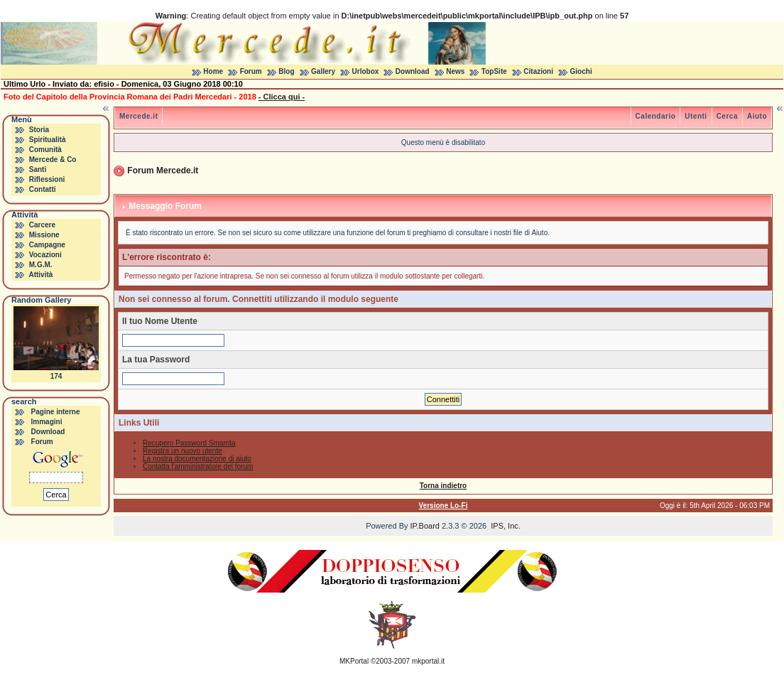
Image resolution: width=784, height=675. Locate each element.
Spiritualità (48, 140)
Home (213, 71)
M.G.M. (41, 265)
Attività (40, 275)
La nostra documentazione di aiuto (197, 459)
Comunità (45, 150)
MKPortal (354, 661)
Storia (39, 130)
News (455, 71)
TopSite (494, 71)
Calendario (656, 116)
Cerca (727, 116)
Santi (38, 169)
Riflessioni (47, 179)
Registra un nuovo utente (183, 451)
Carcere (42, 225)
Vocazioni (45, 255)
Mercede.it (138, 116)
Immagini (47, 422)
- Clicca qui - (282, 97)
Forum (251, 71)
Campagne (47, 245)
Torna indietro (443, 486)
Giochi (581, 71)
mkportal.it (428, 661)
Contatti (43, 189)
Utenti (696, 116)
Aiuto (757, 116)
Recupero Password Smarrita (189, 443)
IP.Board (425, 526)
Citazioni (538, 71)
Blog (286, 71)
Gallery (323, 71)
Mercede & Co (53, 160)
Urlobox (366, 71)
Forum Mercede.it (163, 171)
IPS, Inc (505, 526)
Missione (44, 235)
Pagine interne (56, 412)
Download (413, 71)
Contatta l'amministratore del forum (198, 466)
